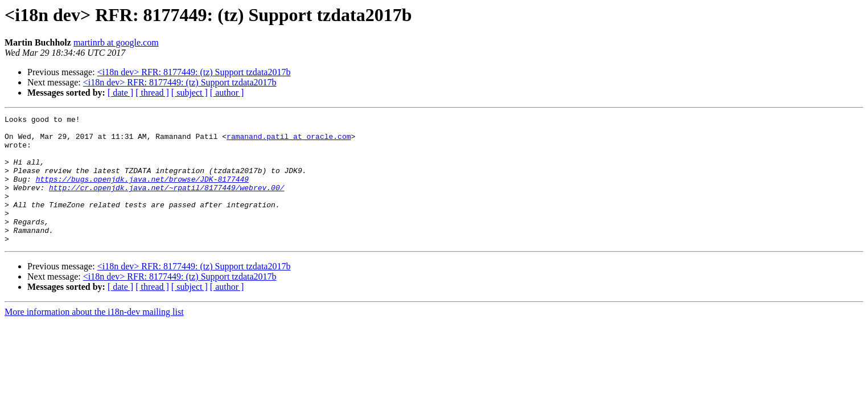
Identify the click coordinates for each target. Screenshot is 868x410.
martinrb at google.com (116, 42)
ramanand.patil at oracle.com (289, 141)
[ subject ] (190, 93)
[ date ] (120, 93)
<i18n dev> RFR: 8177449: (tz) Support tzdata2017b (194, 72)
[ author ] (227, 93)
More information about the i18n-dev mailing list (94, 337)
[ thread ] (152, 93)
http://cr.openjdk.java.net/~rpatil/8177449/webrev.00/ (166, 203)
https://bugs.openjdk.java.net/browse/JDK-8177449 (142, 192)
